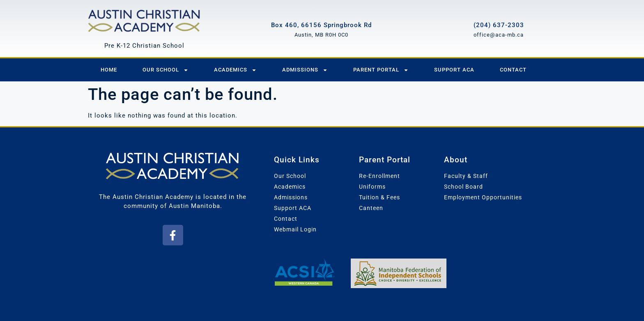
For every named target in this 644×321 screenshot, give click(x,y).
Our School (166, 70)
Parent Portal (381, 70)
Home (109, 70)
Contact (513, 70)
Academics (235, 70)
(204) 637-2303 (499, 25)
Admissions (305, 70)
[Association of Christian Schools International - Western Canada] (304, 272)
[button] (173, 235)
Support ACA (454, 70)
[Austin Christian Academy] (144, 20)
